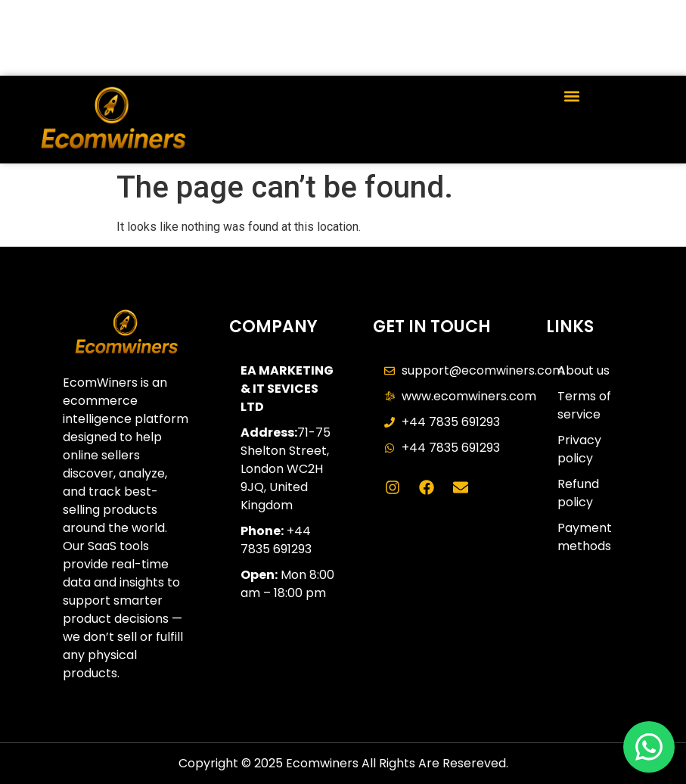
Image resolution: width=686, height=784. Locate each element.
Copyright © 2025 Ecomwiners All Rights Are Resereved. (343, 763)
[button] (571, 96)
